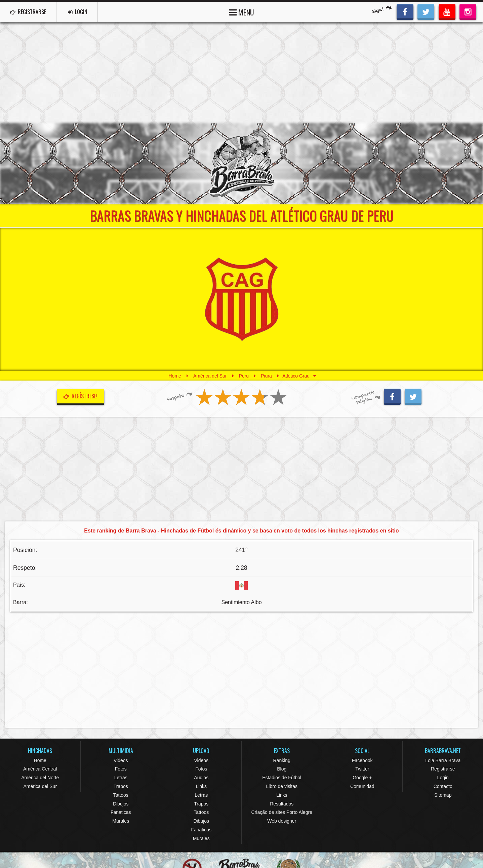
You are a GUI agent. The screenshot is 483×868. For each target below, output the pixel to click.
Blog (282, 769)
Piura (266, 376)
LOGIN (78, 12)
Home (175, 376)
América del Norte (40, 778)
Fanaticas (121, 812)
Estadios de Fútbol (282, 778)
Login (443, 778)
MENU (242, 12)
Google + (362, 778)
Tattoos (121, 795)
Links (201, 786)
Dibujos (121, 804)
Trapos (121, 786)
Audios (201, 778)
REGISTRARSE (28, 12)
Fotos (121, 769)
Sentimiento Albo (241, 602)
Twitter (362, 769)
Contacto (443, 786)
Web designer (282, 821)
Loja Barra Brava (443, 760)
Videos (121, 760)
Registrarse (443, 769)
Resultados (282, 804)
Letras (121, 778)
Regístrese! (81, 396)
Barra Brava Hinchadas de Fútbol (242, 163)
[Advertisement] (242, 73)
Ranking (282, 760)
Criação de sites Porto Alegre (282, 812)
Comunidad (362, 786)
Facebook (362, 760)
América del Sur (210, 376)
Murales (121, 821)
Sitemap (443, 795)
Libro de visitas (282, 786)
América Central (40, 769)
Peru (244, 376)
